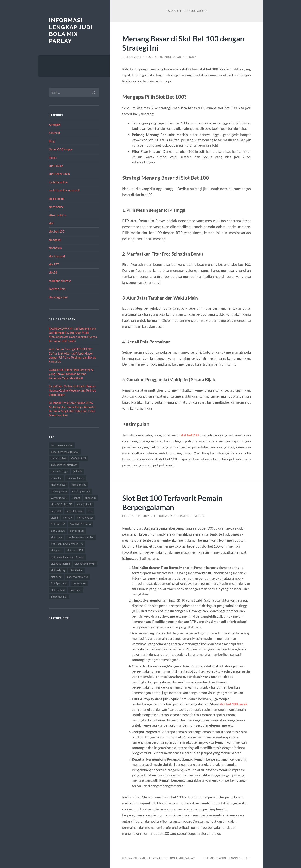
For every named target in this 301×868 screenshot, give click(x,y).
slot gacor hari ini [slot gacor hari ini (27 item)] (60, 564)
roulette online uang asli (64, 190)
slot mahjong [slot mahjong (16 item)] (58, 570)
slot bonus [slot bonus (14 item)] (57, 537)
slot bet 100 (57, 231)
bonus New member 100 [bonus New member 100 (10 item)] (65, 452)
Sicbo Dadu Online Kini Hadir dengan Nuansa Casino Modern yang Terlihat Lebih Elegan (72, 390)
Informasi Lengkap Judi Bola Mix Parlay (71, 31)
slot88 (53, 272)
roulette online (58, 182)
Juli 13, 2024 (132, 57)
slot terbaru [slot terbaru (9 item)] (79, 583)
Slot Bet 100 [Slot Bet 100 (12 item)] (58, 524)
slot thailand (57, 256)
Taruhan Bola (57, 289)
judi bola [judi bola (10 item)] (77, 471)
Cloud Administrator (163, 57)
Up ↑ (248, 858)
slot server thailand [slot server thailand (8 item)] (77, 577)
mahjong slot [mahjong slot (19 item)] (79, 485)
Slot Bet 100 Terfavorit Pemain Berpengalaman (174, 502)
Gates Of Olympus (61, 149)
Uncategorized (58, 297)
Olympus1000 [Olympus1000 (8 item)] (59, 498)
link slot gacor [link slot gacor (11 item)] (59, 485)
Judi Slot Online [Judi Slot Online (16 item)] (76, 478)
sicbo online (56, 207)
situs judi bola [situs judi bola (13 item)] (85, 504)
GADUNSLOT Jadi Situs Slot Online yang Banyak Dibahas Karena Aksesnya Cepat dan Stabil (71, 374)
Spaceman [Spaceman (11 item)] (76, 590)
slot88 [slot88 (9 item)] (55, 518)
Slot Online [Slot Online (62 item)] (76, 570)
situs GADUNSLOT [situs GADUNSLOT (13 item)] (61, 504)
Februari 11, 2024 (136, 516)
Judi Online (56, 166)
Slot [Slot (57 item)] (90, 511)
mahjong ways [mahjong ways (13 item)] (59, 491)
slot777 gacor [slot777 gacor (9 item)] (85, 518)
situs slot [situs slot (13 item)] (56, 511)
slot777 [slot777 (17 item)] (68, 518)
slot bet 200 (190, 435)
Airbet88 (55, 125)
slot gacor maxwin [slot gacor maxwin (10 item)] (85, 564)
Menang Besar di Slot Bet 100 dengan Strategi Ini (185, 43)
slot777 (54, 264)
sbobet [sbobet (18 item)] (76, 498)
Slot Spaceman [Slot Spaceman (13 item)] (59, 583)
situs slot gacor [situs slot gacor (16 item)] (74, 511)
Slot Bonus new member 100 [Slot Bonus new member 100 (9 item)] (67, 544)
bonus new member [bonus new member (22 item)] (62, 445)
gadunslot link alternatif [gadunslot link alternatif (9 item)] (64, 465)
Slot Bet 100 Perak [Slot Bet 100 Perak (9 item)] (81, 524)
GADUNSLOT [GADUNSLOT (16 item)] (79, 458)
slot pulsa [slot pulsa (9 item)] (56, 577)
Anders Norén (230, 858)
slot (51, 223)
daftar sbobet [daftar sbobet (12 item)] (58, 458)
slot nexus (55, 248)
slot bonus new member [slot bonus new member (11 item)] (81, 537)
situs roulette (58, 215)
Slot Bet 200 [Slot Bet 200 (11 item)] (58, 531)
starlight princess (60, 281)
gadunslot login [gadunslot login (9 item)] (59, 471)
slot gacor (55, 240)
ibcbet (53, 158)
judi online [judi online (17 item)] (57, 478)
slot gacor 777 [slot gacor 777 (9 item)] (75, 550)
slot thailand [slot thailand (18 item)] (58, 590)
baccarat (54, 133)
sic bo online (57, 199)
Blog (52, 141)
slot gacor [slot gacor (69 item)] (56, 550)
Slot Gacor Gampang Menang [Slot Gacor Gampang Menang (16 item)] (67, 557)
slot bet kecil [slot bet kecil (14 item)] (77, 531)
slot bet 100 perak (234, 704)
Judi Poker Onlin (59, 174)
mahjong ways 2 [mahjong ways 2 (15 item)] (81, 491)
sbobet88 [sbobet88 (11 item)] (90, 498)
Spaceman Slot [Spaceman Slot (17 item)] (59, 597)
